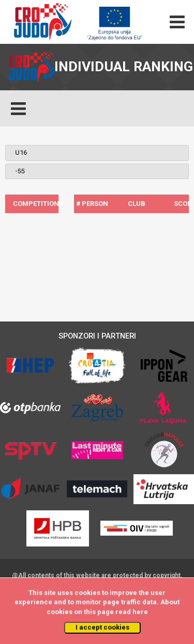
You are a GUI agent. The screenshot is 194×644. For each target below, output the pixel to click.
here (140, 612)
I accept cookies (102, 627)
